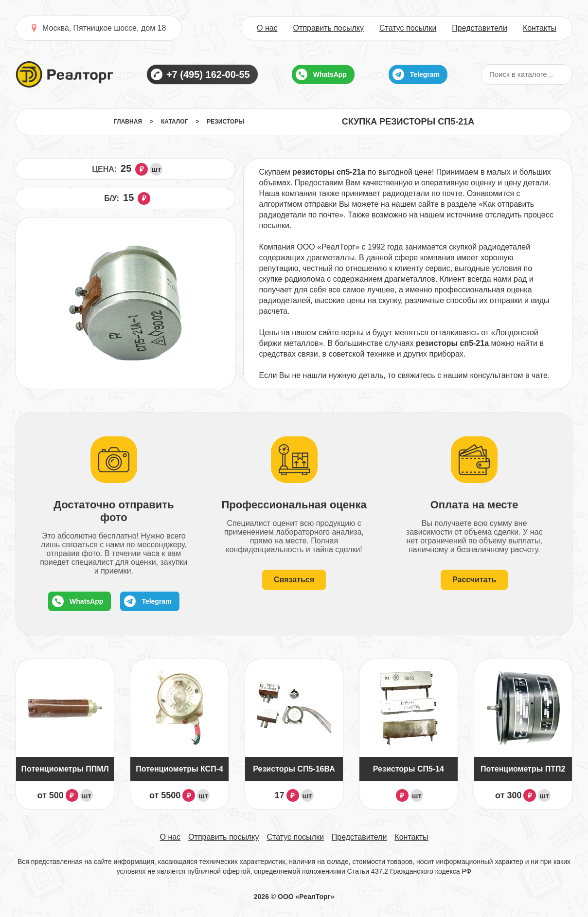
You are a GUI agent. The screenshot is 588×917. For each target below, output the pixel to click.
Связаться (294, 580)
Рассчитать (474, 580)
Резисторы (225, 122)
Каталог (174, 122)
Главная (128, 122)
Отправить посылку (329, 28)
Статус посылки (408, 28)
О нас (267, 28)
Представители (480, 28)
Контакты (540, 28)
